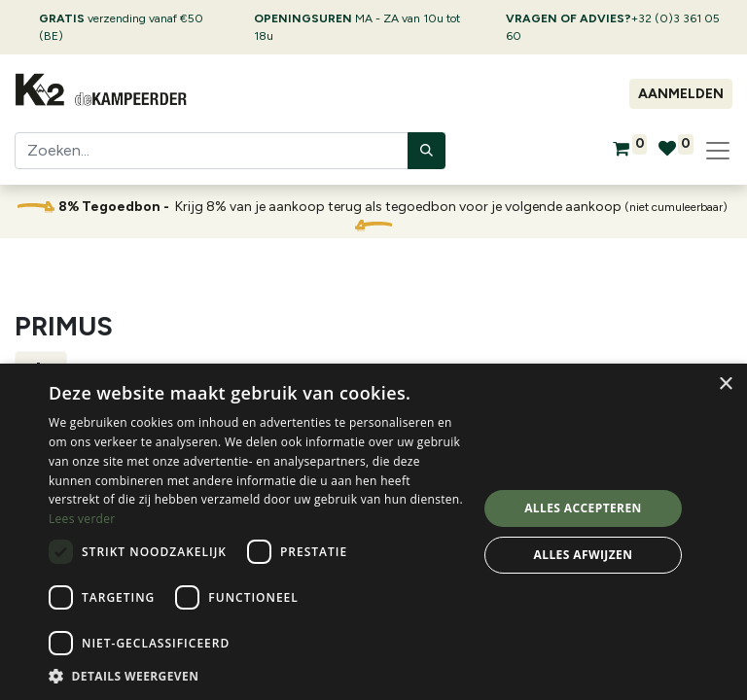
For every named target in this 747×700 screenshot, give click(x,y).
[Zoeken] (427, 151)
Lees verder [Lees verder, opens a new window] (82, 519)
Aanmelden (681, 94)
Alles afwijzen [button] (584, 555)
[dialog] (373, 532)
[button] (257, 676)
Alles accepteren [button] (583, 508)
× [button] (725, 385)
